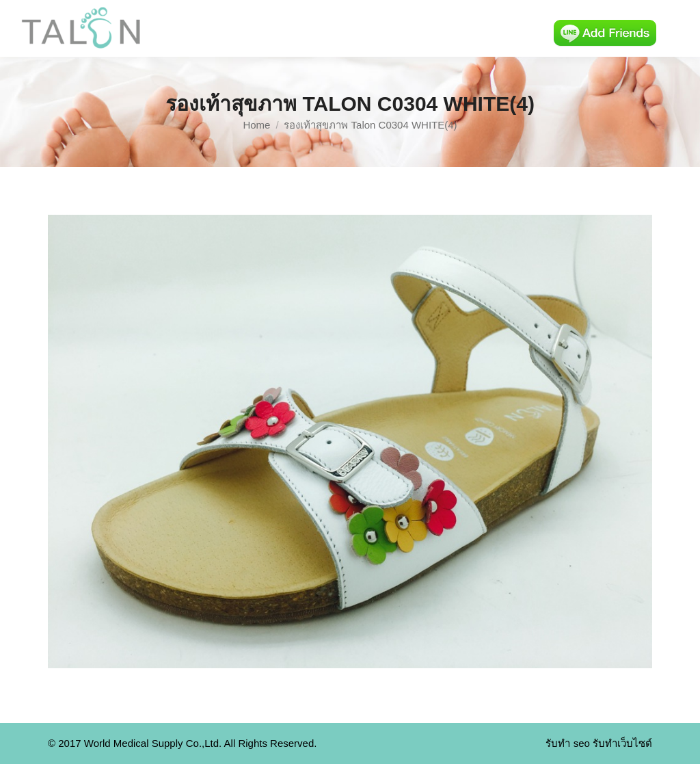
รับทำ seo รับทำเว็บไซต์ (599, 743)
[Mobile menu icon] (678, 29)
